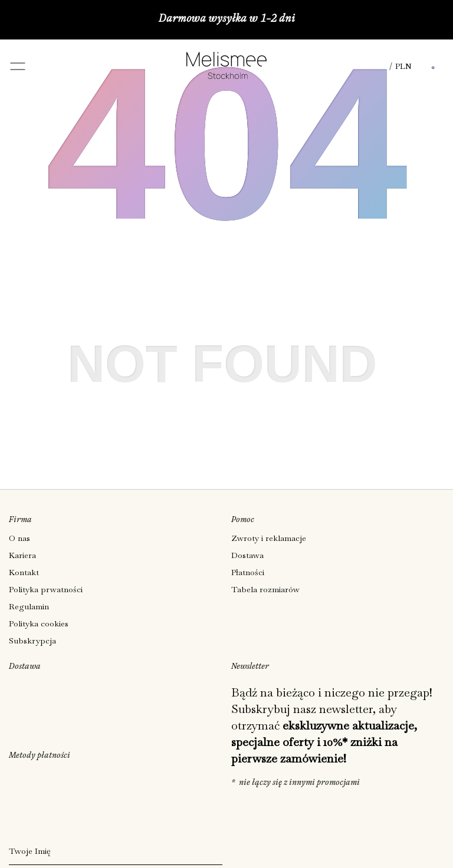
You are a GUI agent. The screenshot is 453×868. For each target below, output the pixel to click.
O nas (19, 538)
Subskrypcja (32, 641)
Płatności (248, 572)
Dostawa (247, 555)
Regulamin (29, 606)
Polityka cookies (39, 623)
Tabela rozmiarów (265, 589)
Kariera (22, 555)
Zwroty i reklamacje (269, 538)
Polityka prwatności (46, 589)
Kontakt (24, 572)
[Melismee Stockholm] (226, 75)
